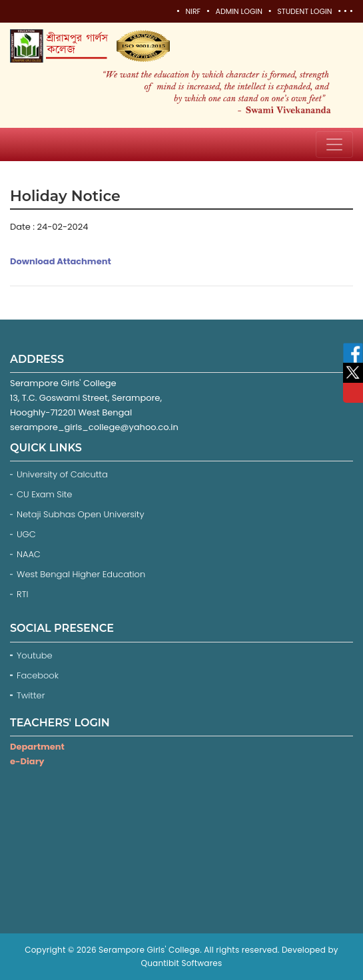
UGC (26, 534)
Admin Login (238, 11)
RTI (22, 594)
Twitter (32, 695)
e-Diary (27, 761)
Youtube (36, 655)
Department (37, 747)
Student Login (304, 11)
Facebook (39, 675)
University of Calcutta (62, 474)
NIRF (193, 11)
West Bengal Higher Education (81, 574)
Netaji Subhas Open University (81, 514)
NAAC (29, 554)
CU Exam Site (44, 494)
